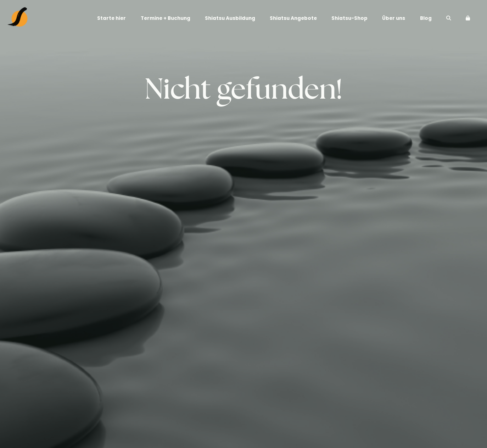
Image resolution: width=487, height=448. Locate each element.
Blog (426, 18)
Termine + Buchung (166, 18)
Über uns (394, 18)
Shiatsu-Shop (349, 18)
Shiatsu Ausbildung (230, 18)
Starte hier (111, 18)
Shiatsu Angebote (293, 18)
